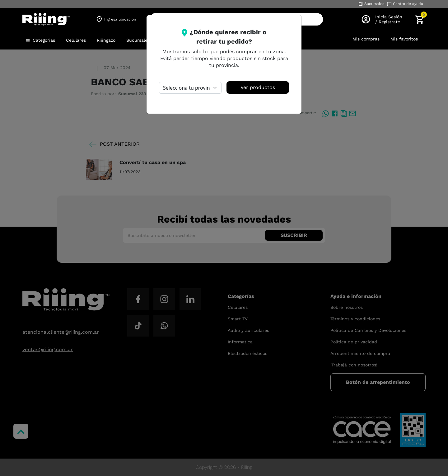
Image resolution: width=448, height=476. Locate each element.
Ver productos (258, 87)
